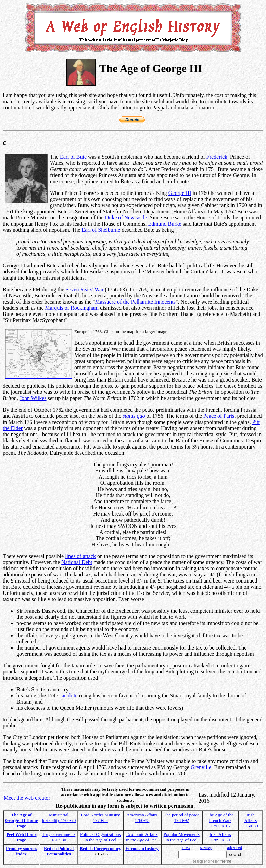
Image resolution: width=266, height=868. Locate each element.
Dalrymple (61, 453)
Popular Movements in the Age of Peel (182, 837)
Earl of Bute (74, 157)
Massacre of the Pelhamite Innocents (135, 302)
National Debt (77, 562)
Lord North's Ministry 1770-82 (100, 818)
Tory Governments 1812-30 (59, 837)
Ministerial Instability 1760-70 (59, 818)
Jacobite (68, 696)
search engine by (212, 861)
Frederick (217, 157)
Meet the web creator (27, 798)
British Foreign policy (100, 848)
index (186, 848)
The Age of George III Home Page (21, 820)
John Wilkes (33, 398)
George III (180, 193)
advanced (235, 848)
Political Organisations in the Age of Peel (100, 837)
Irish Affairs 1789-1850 (220, 837)
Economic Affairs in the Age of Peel (142, 837)
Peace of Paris (219, 416)
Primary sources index (21, 851)
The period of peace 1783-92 (181, 818)
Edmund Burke (164, 224)
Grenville (201, 767)
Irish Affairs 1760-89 (250, 820)
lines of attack (80, 556)
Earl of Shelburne (101, 230)
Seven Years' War (85, 289)
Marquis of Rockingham (72, 308)
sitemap (206, 848)
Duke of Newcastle (126, 218)
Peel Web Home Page (22, 837)
